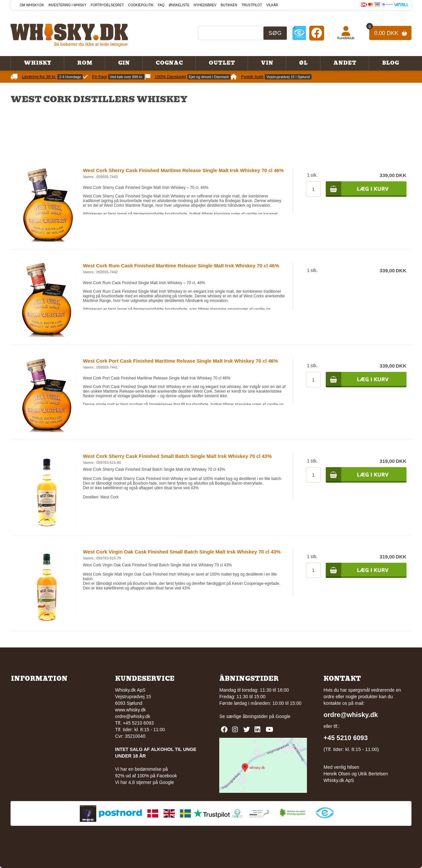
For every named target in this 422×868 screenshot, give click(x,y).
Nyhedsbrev (205, 5)
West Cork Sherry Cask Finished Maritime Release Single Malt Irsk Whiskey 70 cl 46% (183, 170)
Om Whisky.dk (32, 5)
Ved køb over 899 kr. (126, 77)
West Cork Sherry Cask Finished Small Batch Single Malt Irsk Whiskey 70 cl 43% (177, 456)
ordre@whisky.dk (133, 716)
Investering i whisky (68, 5)
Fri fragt (100, 77)
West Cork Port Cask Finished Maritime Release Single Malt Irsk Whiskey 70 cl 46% (181, 361)
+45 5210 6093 (346, 738)
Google (283, 716)
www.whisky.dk (130, 710)
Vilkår (272, 5)
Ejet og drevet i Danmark (209, 77)
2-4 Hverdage (70, 77)
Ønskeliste (179, 5)
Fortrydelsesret (107, 5)
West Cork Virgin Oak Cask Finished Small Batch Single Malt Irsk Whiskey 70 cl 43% (182, 552)
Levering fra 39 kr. (39, 77)
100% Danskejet (171, 77)
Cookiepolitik (141, 5)
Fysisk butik (253, 77)
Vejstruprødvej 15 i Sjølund (288, 77)
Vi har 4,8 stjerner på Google (145, 782)
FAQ (161, 5)
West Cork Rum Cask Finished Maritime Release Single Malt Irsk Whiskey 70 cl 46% (181, 266)
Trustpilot (252, 5)
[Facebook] (317, 33)
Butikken (229, 5)
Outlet (222, 63)
